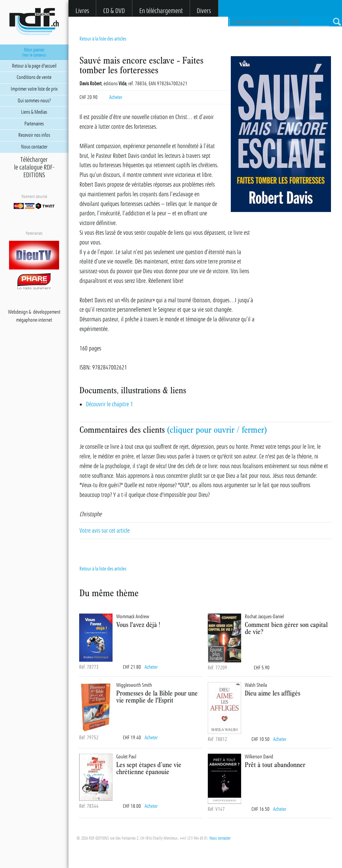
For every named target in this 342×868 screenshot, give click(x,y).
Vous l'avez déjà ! (138, 624)
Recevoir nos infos (34, 135)
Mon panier (34, 52)
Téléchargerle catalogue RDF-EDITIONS (34, 167)
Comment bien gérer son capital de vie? (286, 628)
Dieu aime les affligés (273, 693)
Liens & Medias (34, 112)
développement (47, 312)
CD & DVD (114, 11)
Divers (204, 11)
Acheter (116, 97)
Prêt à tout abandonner (275, 765)
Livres (82, 11)
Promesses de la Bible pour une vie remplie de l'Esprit (157, 696)
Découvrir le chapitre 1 (109, 404)
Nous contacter (220, 838)
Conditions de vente (34, 77)
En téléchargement (161, 11)
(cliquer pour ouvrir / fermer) (217, 430)
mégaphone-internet (34, 320)
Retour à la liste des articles (103, 39)
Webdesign (18, 312)
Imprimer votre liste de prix (34, 89)
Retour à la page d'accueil (34, 66)
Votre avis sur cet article (105, 531)
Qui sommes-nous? (34, 101)
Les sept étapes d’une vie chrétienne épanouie (149, 768)
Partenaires (34, 124)
